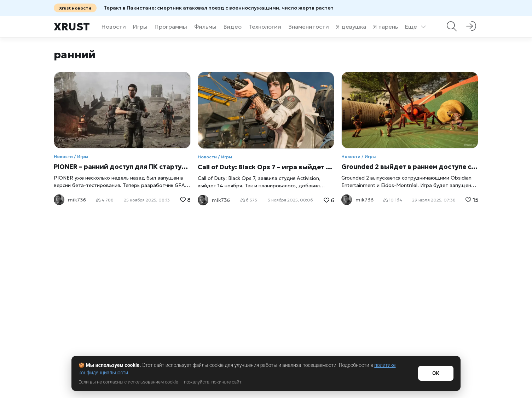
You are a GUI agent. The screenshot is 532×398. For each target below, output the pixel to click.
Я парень (386, 27)
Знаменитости (309, 27)
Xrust (72, 27)
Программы (171, 27)
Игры (140, 27)
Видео (233, 27)
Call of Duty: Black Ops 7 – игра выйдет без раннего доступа (266, 167)
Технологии (265, 27)
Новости (114, 27)
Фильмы (205, 27)
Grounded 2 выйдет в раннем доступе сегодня (410, 167)
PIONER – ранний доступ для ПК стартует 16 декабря (122, 167)
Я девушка (351, 27)
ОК (436, 373)
